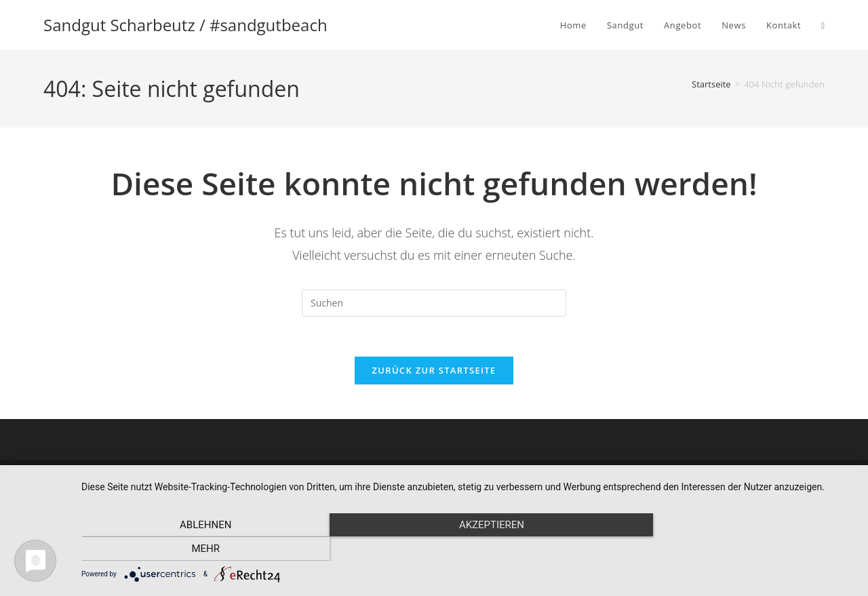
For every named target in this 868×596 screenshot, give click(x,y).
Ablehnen (197, 549)
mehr (738, 549)
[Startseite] (711, 84)
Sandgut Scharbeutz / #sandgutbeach (185, 25)
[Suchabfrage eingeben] (434, 303)
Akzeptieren (468, 549)
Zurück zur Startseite (434, 372)
